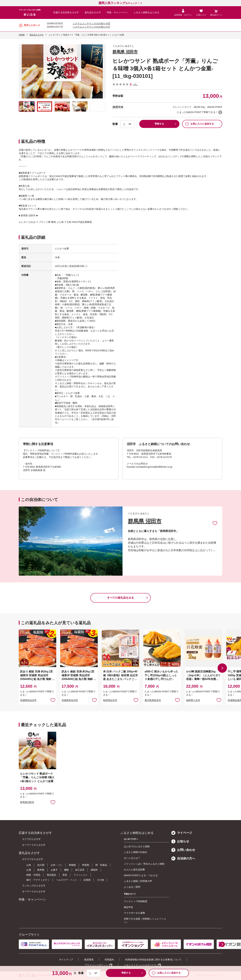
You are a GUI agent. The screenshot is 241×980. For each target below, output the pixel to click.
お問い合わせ (183, 850)
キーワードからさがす (34, 845)
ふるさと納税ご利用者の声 (138, 881)
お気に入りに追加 (215, 523)
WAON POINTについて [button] (220, 112)
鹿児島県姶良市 (153, 700)
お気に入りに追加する (199, 124)
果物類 (72, 865)
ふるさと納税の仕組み (136, 852)
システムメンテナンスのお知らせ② (91, 23)
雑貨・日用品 (33, 875)
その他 (100, 880)
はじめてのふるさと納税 (137, 846)
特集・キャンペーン (117, 12)
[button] (222, 668)
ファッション (81, 875)
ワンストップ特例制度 (136, 901)
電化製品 (51, 875)
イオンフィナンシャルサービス (140, 965)
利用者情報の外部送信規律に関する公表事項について (153, 960)
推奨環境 (89, 960)
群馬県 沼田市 (125, 52)
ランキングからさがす (34, 886)
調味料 (94, 870)
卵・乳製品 (101, 865)
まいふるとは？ (132, 858)
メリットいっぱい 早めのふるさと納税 (144, 864)
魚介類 (41, 865)
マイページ (182, 833)
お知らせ (180, 841)
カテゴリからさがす (33, 859)
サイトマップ (66, 960)
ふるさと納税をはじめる (146, 12)
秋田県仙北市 (110, 700)
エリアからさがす (31, 839)
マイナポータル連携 (134, 913)
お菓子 (54, 870)
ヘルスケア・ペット (67, 880)
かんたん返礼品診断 (134, 869)
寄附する (159, 124)
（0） (135, 84)
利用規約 (109, 960)
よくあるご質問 (132, 887)
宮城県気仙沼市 (28, 700)
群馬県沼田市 (27, 802)
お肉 (29, 865)
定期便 (87, 880)
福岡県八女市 (193, 700)
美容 (65, 875)
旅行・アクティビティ (38, 880)
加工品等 (80, 870)
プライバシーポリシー (96, 965)
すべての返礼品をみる (120, 598)
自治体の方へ (183, 858)
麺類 (66, 870)
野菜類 (86, 865)
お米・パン (57, 865)
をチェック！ (119, 3)
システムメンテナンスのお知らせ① (91, 27)
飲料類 (41, 870)
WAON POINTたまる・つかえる (141, 875)
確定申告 (129, 907)
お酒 (29, 870)
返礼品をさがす (93, 12)
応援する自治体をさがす (66, 12)
